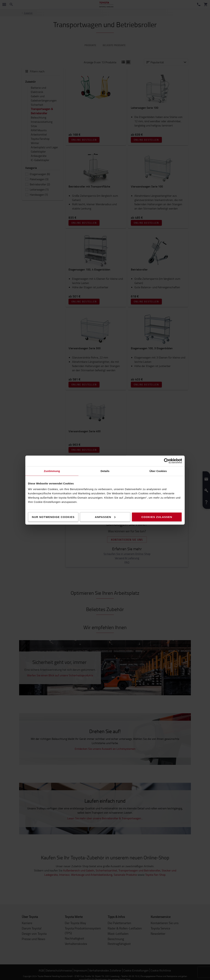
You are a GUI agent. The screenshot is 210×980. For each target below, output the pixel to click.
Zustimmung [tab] (52, 471)
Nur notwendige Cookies (53, 517)
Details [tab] (105, 471)
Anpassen (105, 517)
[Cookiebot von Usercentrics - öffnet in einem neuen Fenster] (167, 461)
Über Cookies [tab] (158, 471)
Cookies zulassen (157, 517)
